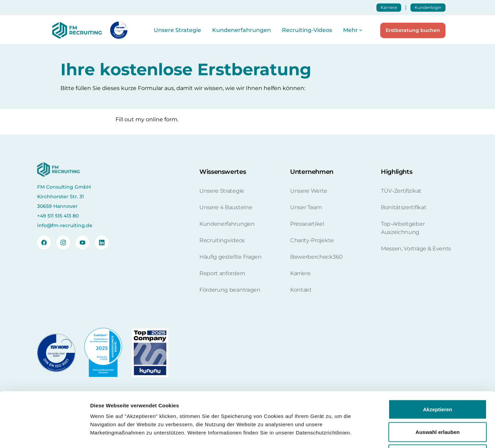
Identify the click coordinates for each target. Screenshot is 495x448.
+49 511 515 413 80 (58, 216)
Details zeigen (366, 434)
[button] (353, 30)
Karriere (389, 7)
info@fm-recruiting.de (65, 225)
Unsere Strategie (177, 30)
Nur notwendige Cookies (438, 403)
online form (162, 119)
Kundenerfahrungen (241, 30)
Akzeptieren (437, 358)
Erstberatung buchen (413, 30)
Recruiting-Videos (307, 30)
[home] (76, 30)
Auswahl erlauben (438, 380)
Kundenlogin (428, 7)
